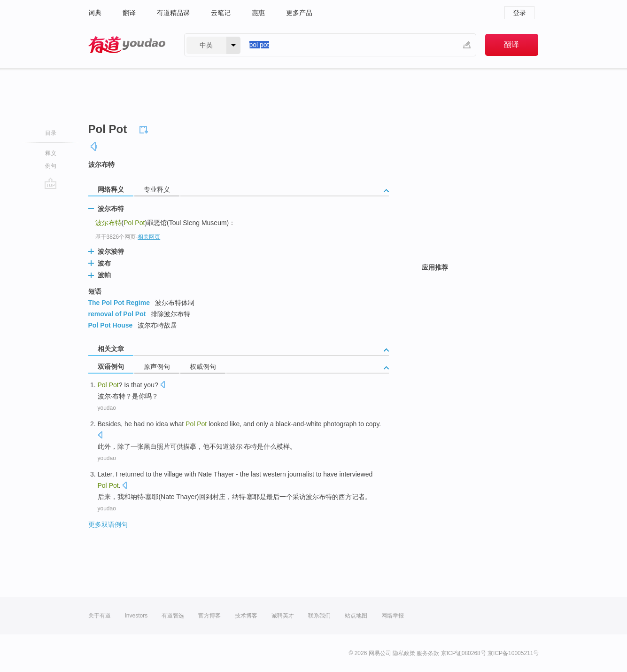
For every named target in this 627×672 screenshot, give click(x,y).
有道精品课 (173, 13)
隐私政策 (404, 653)
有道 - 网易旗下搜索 (127, 45)
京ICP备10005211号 (513, 653)
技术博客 (246, 616)
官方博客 (209, 616)
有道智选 (173, 616)
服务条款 (428, 653)
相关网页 (149, 237)
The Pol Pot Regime (119, 303)
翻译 (129, 13)
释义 (51, 153)
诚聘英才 (283, 616)
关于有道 (100, 616)
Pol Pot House (111, 325)
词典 (95, 13)
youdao (107, 408)
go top (50, 183)
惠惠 (258, 13)
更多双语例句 (108, 524)
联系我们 (319, 616)
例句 (51, 166)
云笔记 (221, 13)
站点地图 (356, 616)
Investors (136, 616)
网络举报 (393, 616)
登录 (519, 13)
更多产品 (299, 13)
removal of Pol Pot (117, 314)
